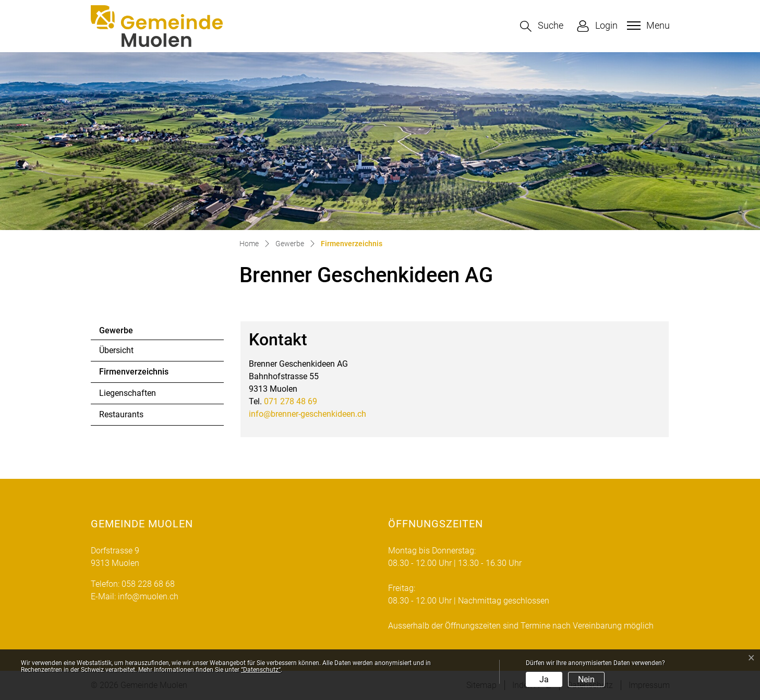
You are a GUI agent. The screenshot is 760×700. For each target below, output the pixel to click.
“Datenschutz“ (261, 670)
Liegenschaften (128, 393)
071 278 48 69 (291, 401)
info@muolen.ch (148, 596)
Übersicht (116, 350)
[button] (542, 26)
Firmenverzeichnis (134, 375)
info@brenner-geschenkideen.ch (307, 414)
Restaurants (121, 414)
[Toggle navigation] (647, 26)
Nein (586, 679)
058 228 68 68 (148, 584)
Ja (544, 679)
